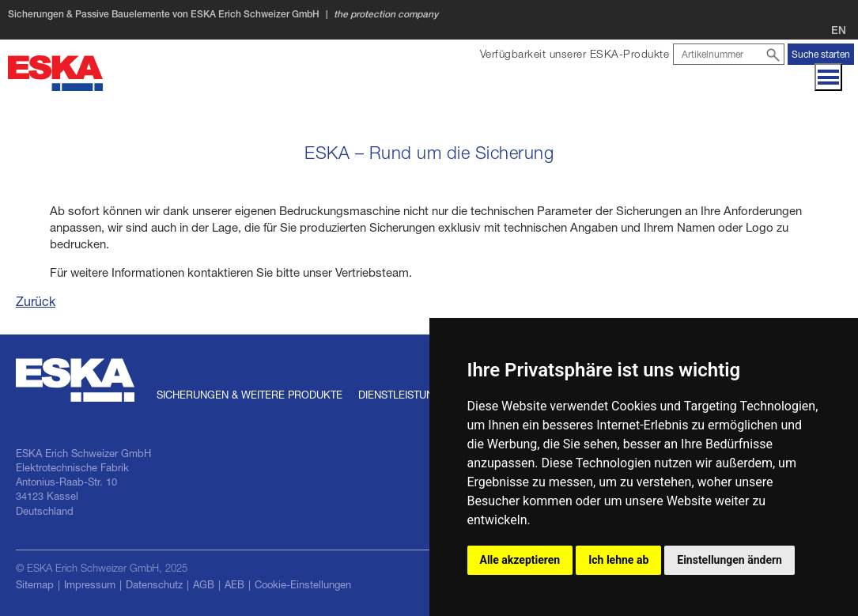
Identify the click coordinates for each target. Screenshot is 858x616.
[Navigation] (828, 77)
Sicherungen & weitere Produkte (249, 395)
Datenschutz (154, 584)
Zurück (36, 301)
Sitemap (35, 584)
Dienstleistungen (406, 395)
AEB (234, 584)
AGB (204, 584)
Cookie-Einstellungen (303, 584)
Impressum (90, 584)
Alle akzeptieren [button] (520, 560)
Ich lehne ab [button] (618, 560)
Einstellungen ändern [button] (729, 560)
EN (839, 30)
